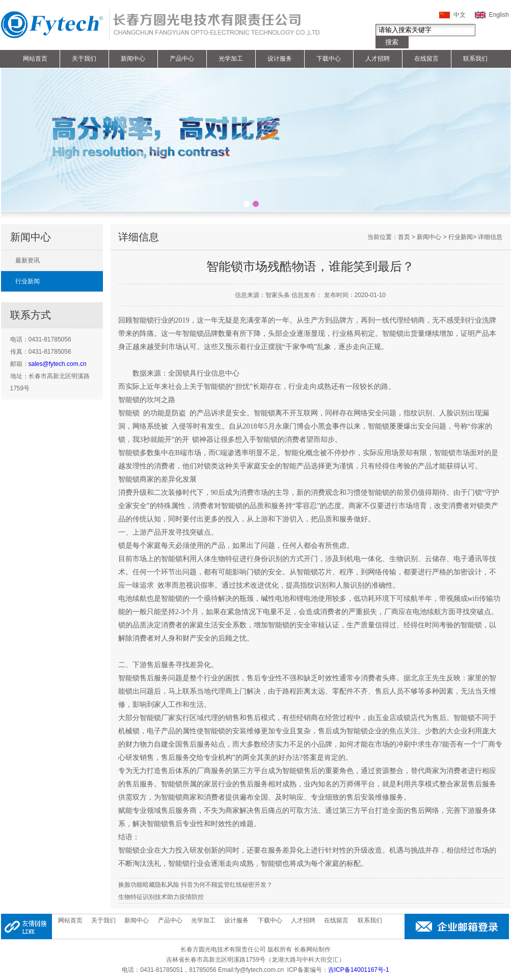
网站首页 (35, 59)
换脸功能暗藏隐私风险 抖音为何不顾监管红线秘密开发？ (195, 885)
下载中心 (329, 59)
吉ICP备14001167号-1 (359, 970)
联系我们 (475, 59)
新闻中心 (133, 59)
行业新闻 (28, 281)
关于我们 (84, 59)
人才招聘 (378, 59)
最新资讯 (28, 260)
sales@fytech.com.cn (58, 364)
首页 (404, 237)
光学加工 (231, 59)
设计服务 (280, 59)
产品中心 (182, 59)
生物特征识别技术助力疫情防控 (161, 897)
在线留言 (426, 59)
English (499, 15)
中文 (460, 15)
